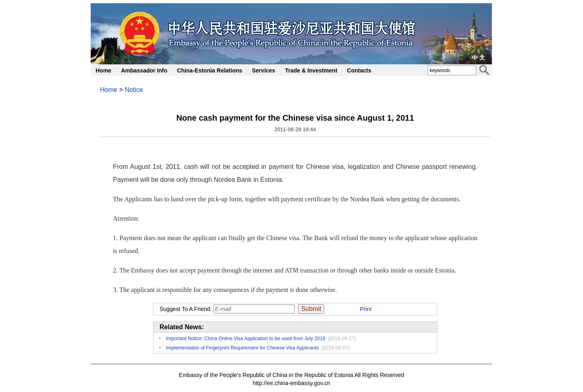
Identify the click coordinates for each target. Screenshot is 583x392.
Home (103, 70)
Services (264, 70)
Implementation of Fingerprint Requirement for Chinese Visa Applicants (242, 348)
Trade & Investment (311, 70)
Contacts (359, 70)
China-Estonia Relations (210, 70)
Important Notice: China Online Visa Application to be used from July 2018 (246, 339)
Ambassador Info (144, 70)
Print (366, 309)
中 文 (479, 58)
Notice (134, 90)
